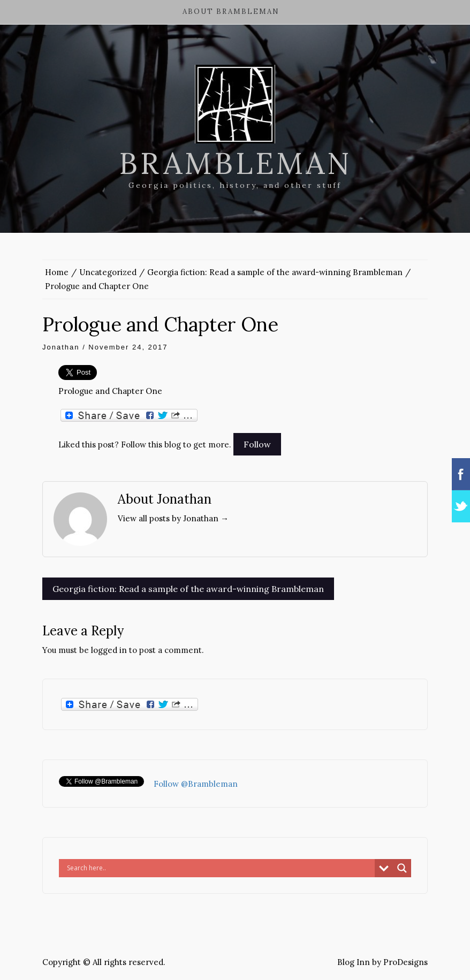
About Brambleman (231, 12)
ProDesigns (405, 962)
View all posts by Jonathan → (173, 518)
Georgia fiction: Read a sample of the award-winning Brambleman (188, 589)
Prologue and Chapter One (110, 391)
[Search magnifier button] (402, 868)
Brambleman (235, 163)
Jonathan (61, 347)
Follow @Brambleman (196, 784)
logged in (109, 650)
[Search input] (219, 868)
